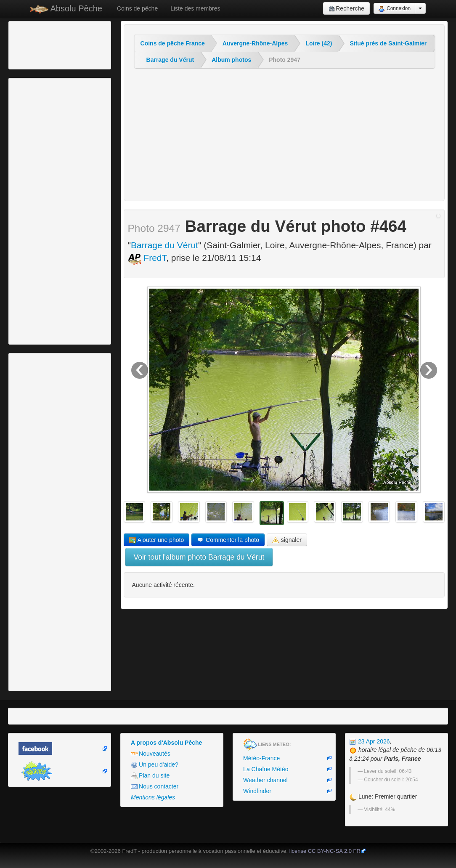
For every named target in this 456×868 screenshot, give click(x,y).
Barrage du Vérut (170, 60)
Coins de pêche (137, 8)
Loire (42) (319, 43)
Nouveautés (151, 754)
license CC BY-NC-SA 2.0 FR (325, 851)
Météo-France (261, 758)
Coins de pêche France (173, 43)
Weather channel (265, 780)
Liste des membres (195, 8)
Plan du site (150, 776)
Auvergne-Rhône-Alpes (255, 43)
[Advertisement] (57, 44)
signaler (287, 540)
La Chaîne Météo (266, 769)
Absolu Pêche (66, 9)
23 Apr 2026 (369, 741)
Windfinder (257, 791)
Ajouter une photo (157, 540)
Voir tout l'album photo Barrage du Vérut (199, 557)
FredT (147, 258)
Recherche (346, 9)
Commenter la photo (228, 540)
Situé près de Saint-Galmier (388, 43)
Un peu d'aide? (155, 765)
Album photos (231, 60)
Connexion (394, 9)
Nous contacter (155, 787)
